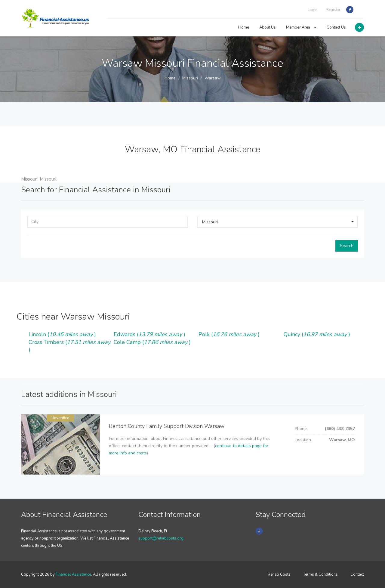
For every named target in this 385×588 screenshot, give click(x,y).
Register (333, 10)
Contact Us (336, 27)
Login (313, 10)
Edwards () (149, 334)
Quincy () (317, 334)
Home (244, 27)
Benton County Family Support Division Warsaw (167, 426)
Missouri (190, 78)
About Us (268, 27)
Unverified (60, 418)
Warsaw (213, 78)
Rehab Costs (279, 574)
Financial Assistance (73, 574)
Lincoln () (62, 334)
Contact (357, 574)
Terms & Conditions (320, 574)
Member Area (301, 27)
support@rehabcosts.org (161, 538)
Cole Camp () (152, 342)
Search (347, 246)
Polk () (229, 334)
